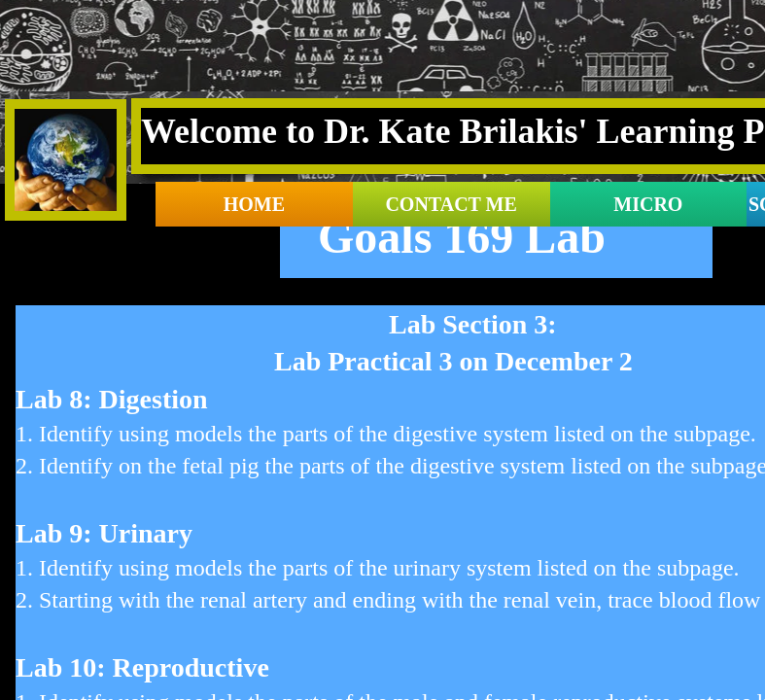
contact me (451, 204)
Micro (648, 204)
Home (254, 204)
